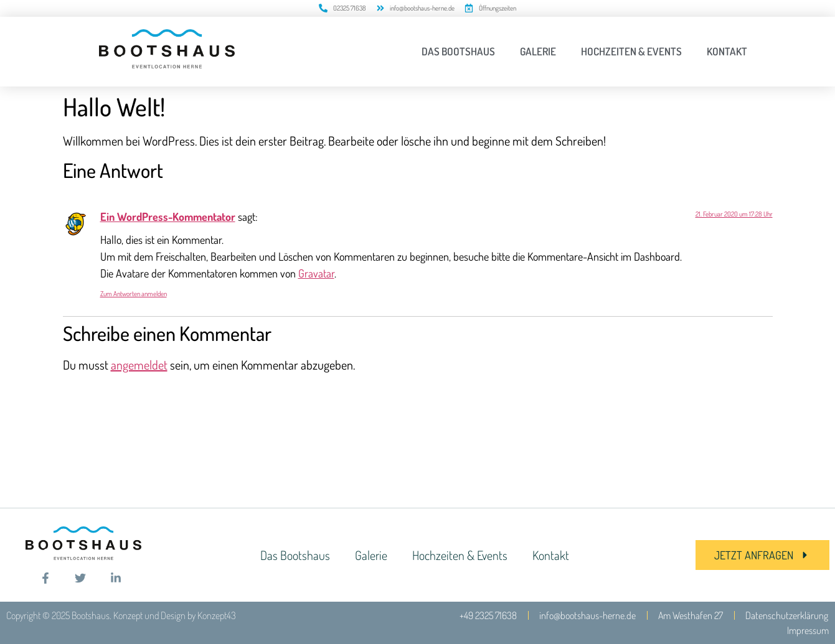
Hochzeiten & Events (631, 51)
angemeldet (139, 365)
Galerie (538, 51)
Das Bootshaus (458, 51)
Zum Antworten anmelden (134, 294)
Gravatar (316, 273)
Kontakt (727, 51)
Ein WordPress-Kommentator (168, 217)
